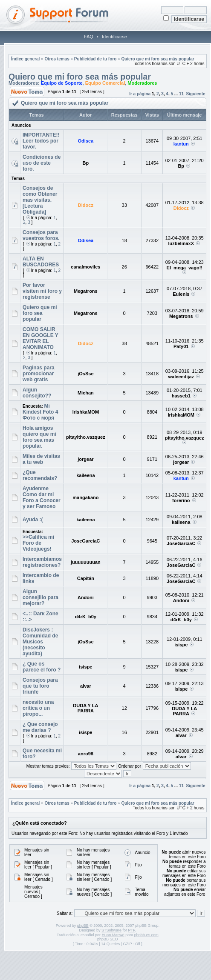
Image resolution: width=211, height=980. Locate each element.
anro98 (86, 754)
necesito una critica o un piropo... (38, 708)
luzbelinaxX (181, 243)
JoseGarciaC (85, 541)
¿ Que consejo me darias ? (40, 727)
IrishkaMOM (86, 412)
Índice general (25, 59)
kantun (181, 144)
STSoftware (111, 930)
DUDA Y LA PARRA (85, 708)
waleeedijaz (181, 377)
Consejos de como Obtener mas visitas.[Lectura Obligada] (40, 200)
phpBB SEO (108, 939)
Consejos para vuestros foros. (41, 235)
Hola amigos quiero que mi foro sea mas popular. (39, 437)
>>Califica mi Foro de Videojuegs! (38, 543)
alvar (86, 686)
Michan (86, 393)
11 (181, 94)
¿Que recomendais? (40, 475)
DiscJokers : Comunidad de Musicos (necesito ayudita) (40, 642)
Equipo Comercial (105, 83)
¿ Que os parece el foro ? (42, 667)
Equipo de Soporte (62, 83)
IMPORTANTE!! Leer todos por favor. (41, 141)
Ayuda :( (33, 520)
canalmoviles (85, 267)
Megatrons (86, 291)
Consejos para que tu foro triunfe (40, 686)
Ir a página (140, 94)
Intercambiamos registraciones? (42, 562)
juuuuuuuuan (86, 562)
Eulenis (181, 294)
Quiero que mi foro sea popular (40, 313)
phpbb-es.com (146, 935)
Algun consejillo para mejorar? (40, 597)
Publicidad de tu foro (95, 59)
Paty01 (181, 346)
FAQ (89, 37)
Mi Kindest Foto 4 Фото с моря (40, 412)
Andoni (86, 597)
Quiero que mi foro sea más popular (158, 59)
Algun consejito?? (37, 393)
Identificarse (114, 37)
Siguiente (196, 94)
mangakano (85, 497)
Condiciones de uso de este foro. (42, 163)
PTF (132, 930)
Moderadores (142, 83)
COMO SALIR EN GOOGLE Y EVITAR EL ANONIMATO (40, 338)
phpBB (83, 926)
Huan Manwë (113, 935)
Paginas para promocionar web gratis (39, 374)
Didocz (86, 205)
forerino (181, 500)
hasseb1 (181, 396)
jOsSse (85, 374)
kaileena (85, 475)
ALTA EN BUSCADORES (41, 262)
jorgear (85, 459)
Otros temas (57, 59)
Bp (86, 163)
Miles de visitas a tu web (41, 459)
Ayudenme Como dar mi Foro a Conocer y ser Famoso (42, 497)
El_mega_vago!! (185, 268)
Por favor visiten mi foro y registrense (42, 291)
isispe (181, 645)
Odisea (86, 141)
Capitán (86, 578)
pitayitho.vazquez (86, 437)
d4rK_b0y (86, 617)
